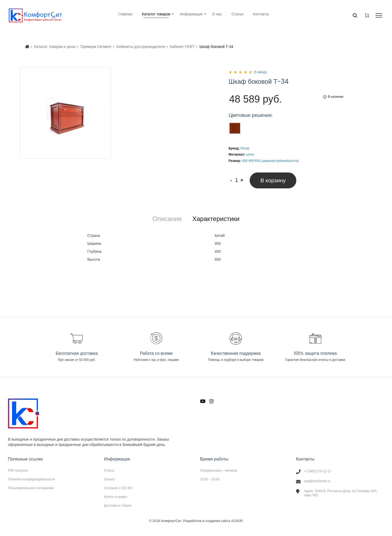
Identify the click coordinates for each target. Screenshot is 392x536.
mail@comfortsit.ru (317, 481)
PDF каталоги (18, 471)
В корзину (273, 180)
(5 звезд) (260, 72)
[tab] (167, 219)
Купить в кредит (116, 497)
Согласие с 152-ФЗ (118, 488)
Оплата (109, 479)
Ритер (245, 148)
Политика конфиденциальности (31, 479)
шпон (250, 154)
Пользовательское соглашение (31, 488)
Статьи (109, 471)
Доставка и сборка (118, 505)
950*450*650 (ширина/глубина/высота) (270, 161)
